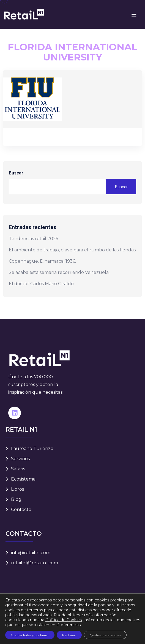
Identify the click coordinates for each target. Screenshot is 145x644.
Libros (17, 489)
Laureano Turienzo (32, 449)
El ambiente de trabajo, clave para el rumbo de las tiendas (72, 250)
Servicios (20, 459)
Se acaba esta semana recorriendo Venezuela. (59, 272)
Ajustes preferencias (105, 635)
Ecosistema (23, 479)
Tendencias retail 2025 (34, 239)
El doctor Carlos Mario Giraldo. (42, 284)
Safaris (18, 469)
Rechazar (69, 635)
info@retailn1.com (31, 553)
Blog (16, 499)
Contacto (21, 510)
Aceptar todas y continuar (30, 635)
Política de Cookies (64, 620)
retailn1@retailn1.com (35, 563)
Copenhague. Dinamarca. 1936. (42, 261)
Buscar (16, 173)
